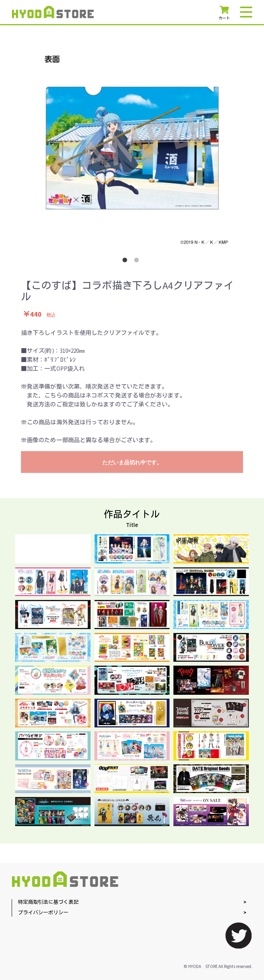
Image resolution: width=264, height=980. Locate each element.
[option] (132, 148)
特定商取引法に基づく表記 (48, 902)
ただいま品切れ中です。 (132, 462)
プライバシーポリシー (43, 913)
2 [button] (138, 262)
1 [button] (126, 262)
